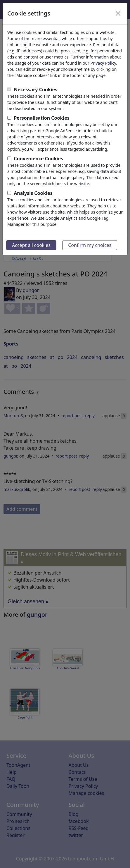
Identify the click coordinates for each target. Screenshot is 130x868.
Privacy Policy (103, 63)
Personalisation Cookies (42, 118)
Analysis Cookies (33, 193)
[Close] (118, 13)
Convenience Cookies (38, 159)
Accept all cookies (31, 245)
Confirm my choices (90, 245)
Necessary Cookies (35, 90)
